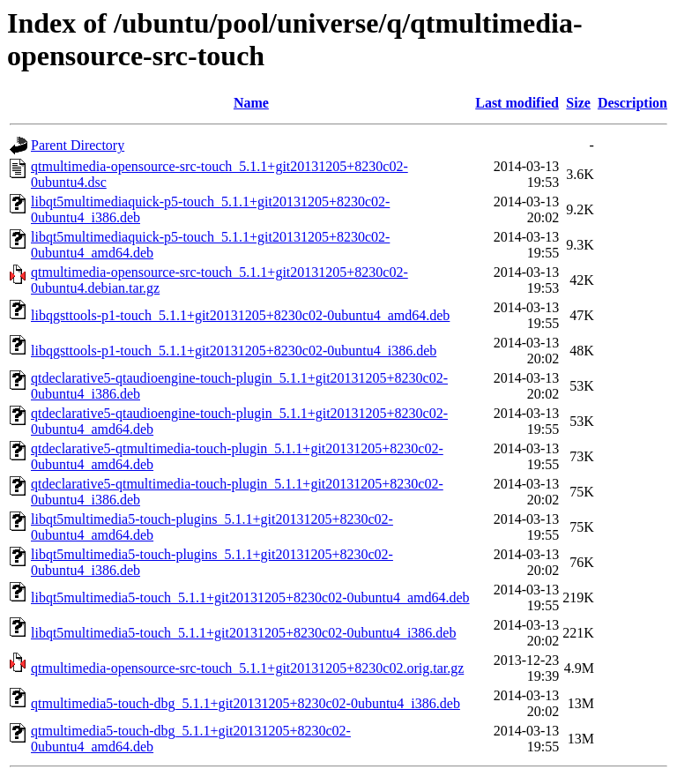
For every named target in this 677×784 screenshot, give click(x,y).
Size (578, 103)
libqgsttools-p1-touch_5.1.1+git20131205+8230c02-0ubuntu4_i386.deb (234, 351)
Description (632, 103)
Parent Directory (78, 145)
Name (251, 103)
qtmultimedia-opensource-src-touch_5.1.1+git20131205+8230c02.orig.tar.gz (247, 668)
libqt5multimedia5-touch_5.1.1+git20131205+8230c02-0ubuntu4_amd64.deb (250, 597)
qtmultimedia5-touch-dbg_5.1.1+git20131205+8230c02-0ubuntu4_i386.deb (246, 703)
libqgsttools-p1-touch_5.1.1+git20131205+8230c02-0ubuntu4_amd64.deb (240, 315)
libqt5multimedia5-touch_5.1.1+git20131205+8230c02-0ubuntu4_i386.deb (243, 633)
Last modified (517, 103)
